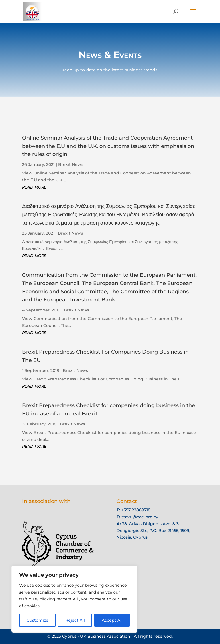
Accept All (112, 620)
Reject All (75, 620)
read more (35, 189)
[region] (74, 599)
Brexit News (71, 167)
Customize (38, 620)
